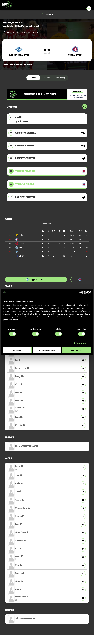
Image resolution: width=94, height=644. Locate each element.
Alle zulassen (77, 350)
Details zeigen (80, 343)
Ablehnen (17, 350)
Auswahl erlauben (47, 350)
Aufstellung (61, 78)
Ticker (33, 78)
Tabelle (47, 78)
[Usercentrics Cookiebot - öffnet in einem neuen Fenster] (80, 292)
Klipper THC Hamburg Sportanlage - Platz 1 (23, 32)
